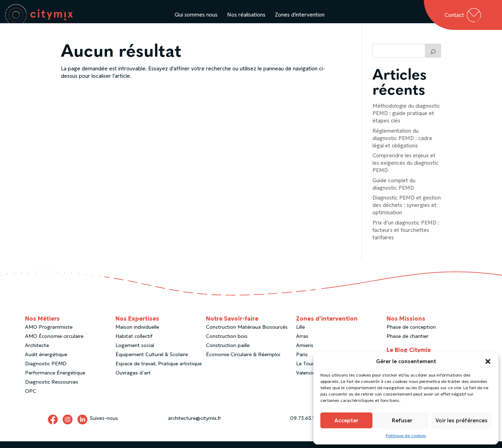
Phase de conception (411, 334)
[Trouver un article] (433, 57)
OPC (31, 398)
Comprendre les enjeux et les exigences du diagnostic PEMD (406, 169)
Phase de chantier (407, 343)
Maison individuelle (137, 334)
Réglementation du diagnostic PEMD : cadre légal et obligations (402, 145)
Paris (302, 361)
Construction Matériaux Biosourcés (247, 334)
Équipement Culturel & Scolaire (152, 361)
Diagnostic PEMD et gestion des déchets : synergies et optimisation (407, 212)
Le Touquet (309, 370)
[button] (488, 361)
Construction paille (228, 352)
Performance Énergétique (55, 379)
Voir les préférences (462, 420)
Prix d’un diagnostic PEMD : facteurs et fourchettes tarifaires (406, 237)
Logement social (135, 352)
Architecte (37, 352)
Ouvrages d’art (133, 379)
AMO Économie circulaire (54, 343)
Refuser (402, 420)
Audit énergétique (46, 361)
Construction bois (227, 343)
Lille (300, 334)
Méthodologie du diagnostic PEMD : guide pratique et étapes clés (406, 120)
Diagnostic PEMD (46, 370)
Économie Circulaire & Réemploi (243, 361)
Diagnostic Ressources (52, 389)
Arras (302, 343)
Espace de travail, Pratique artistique (159, 370)
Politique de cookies (406, 436)
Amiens (305, 352)
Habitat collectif (134, 343)
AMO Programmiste (49, 334)
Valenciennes (311, 379)
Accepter (346, 420)
